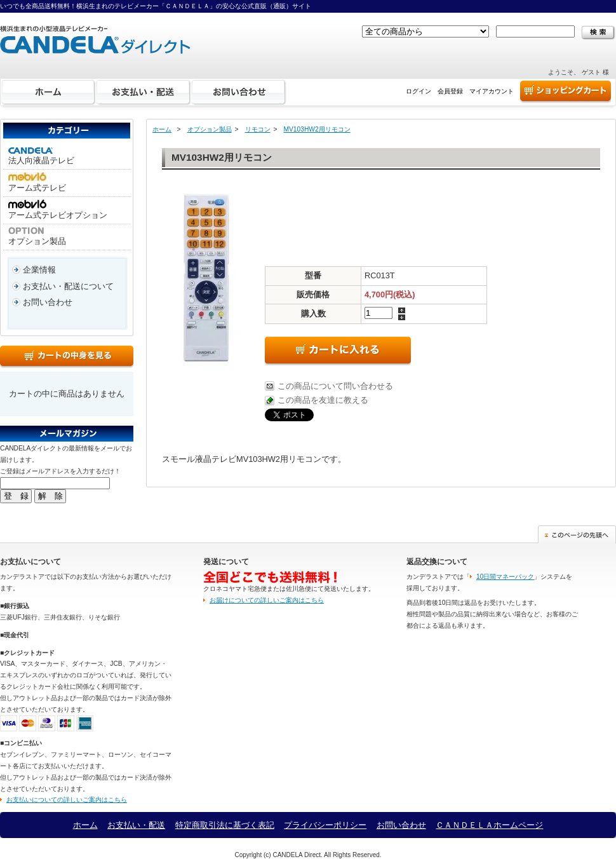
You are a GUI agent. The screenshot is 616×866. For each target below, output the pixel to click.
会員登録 (450, 91)
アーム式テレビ (37, 182)
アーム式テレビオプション (58, 210)
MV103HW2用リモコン (317, 129)
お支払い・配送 (144, 92)
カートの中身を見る (67, 357)
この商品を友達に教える (323, 400)
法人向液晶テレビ (41, 156)
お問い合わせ (239, 92)
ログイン (418, 91)
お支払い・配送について (68, 286)
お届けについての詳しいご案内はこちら (267, 600)
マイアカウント (492, 91)
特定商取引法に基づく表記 (225, 825)
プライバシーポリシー (325, 825)
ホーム (48, 92)
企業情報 (39, 270)
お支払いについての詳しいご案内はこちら (67, 800)
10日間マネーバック (505, 577)
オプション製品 (37, 236)
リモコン (258, 129)
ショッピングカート (566, 92)
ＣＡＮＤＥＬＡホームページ (489, 825)
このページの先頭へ (577, 535)
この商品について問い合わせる (335, 386)
